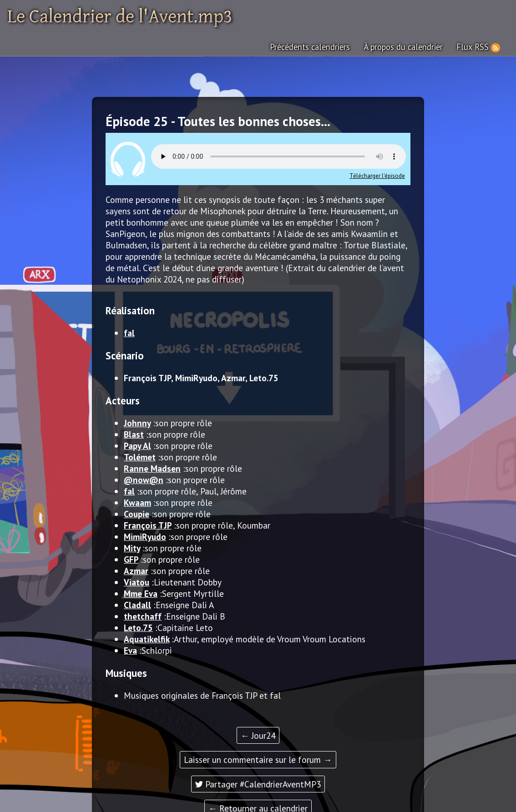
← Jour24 (258, 735)
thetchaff (143, 616)
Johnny (137, 422)
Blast (134, 434)
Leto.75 (138, 627)
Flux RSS (473, 47)
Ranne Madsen (152, 468)
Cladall (137, 604)
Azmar (136, 570)
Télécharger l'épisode (377, 175)
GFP (131, 559)
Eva (130, 650)
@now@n (144, 479)
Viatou (137, 582)
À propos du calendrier (405, 47)
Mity (132, 547)
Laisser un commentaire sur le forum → (258, 759)
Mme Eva (141, 593)
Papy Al (137, 445)
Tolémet (140, 456)
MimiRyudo (145, 536)
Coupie (137, 513)
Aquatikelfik (147, 638)
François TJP (148, 525)
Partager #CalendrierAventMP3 (258, 784)
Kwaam (137, 502)
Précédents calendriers (313, 47)
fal (129, 332)
